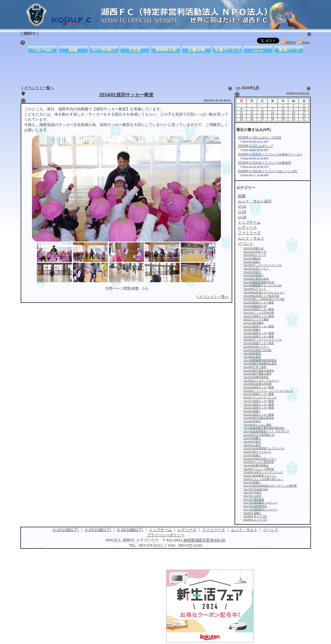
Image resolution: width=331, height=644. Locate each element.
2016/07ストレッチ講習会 (258, 469)
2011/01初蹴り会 (253, 248)
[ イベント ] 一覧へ (38, 88)
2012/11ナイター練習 (256, 319)
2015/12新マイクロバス (257, 452)
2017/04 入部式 (252, 496)
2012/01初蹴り (252, 262)
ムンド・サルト (244, 530)
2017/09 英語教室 (254, 499)
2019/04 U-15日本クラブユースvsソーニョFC (268, 171)
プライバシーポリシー (166, 535)
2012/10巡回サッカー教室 (258, 309)
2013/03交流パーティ (256, 347)
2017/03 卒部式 (252, 492)
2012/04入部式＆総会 (256, 279)
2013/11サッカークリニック (260, 397)
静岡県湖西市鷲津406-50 (204, 540)
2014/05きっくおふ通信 (257, 425)
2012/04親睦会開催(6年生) (259, 282)
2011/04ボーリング (255, 255)
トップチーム (160, 530)
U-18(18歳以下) (130, 530)
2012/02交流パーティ (256, 269)
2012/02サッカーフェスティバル (262, 265)
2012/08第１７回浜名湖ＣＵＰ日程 (264, 299)
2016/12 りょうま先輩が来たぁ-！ (263, 479)
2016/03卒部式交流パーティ (260, 459)
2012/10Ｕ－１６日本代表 (258, 313)
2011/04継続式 (252, 258)
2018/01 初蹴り (252, 513)
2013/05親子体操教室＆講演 (260, 364)
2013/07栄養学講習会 (256, 377)
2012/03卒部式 (252, 272)
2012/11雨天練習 (253, 323)
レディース (187, 530)
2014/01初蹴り (252, 411)
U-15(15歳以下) (98, 530)
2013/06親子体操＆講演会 (258, 370)
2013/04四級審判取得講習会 (260, 360)
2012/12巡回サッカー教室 (258, 326)
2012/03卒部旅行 (253, 275)
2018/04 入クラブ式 (255, 520)
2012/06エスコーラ (255, 289)
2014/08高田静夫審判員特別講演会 (264, 428)
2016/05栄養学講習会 (256, 465)
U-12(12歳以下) (66, 530)
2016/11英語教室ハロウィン (260, 476)
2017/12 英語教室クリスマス (260, 510)
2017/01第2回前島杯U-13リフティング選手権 (270, 486)
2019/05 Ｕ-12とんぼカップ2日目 (260, 137)
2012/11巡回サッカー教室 (258, 316)
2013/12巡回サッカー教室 (258, 408)
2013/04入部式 (252, 357)
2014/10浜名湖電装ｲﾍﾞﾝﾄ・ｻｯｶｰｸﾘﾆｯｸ (266, 431)
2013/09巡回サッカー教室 (258, 387)
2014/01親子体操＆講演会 (258, 418)
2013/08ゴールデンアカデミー (261, 381)
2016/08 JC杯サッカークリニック (263, 472)
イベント (271, 530)
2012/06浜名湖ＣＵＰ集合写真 (261, 296)
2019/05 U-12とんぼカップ (256, 146)
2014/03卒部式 (252, 421)
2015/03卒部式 (252, 442)
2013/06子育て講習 (255, 367)
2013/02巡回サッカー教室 (258, 343)
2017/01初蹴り (252, 482)
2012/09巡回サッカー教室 (258, 303)
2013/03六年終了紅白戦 (257, 350)
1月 (256, 88)
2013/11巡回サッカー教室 (258, 401)
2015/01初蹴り (252, 438)
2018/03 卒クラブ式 (255, 516)
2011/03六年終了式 (255, 252)
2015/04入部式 (252, 445)
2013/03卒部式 (252, 353)
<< (238, 88)
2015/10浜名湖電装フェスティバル (264, 448)
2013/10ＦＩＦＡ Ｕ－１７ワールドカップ (268, 391)
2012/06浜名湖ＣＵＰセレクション (264, 292)
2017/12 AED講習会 (255, 506)
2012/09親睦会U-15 (255, 306)
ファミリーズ (214, 530)
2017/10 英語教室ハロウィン (260, 503)
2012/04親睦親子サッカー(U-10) (262, 285)
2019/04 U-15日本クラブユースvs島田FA (265, 163)
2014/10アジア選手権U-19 (259, 435)
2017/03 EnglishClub (255, 489)
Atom (304, 43)
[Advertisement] (161, 68)
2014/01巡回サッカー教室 (126, 95)
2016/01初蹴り (252, 455)
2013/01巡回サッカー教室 (258, 333)
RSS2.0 (289, 43)
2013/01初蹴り (252, 330)
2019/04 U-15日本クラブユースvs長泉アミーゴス (270, 154)
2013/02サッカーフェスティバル (262, 340)
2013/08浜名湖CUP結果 (257, 384)
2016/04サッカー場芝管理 (258, 462)
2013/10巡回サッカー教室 (258, 394)
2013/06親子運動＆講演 (257, 374)
